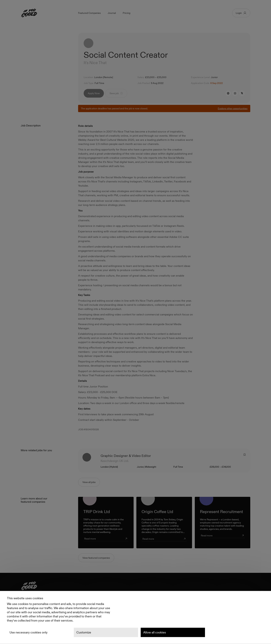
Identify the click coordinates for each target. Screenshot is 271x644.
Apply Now (94, 93)
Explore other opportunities (233, 109)
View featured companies (96, 558)
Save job (116, 93)
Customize (84, 632)
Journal (112, 13)
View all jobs (89, 482)
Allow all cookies (155, 632)
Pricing (127, 13)
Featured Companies (89, 13)
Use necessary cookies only (29, 632)
